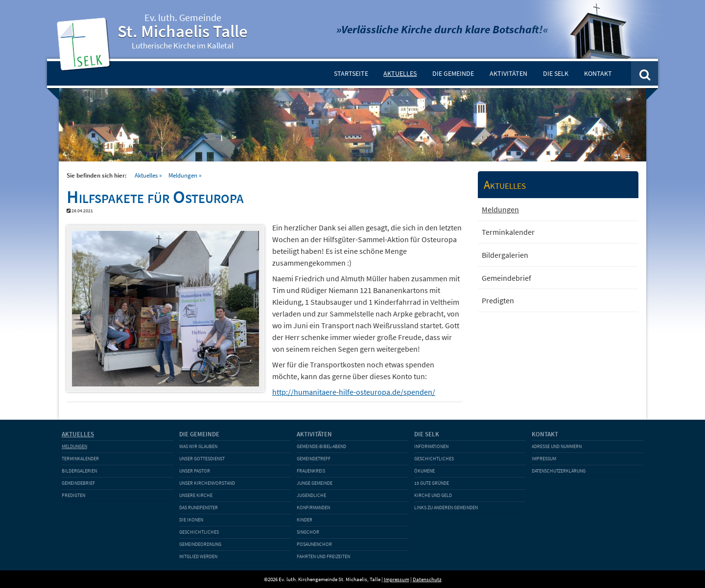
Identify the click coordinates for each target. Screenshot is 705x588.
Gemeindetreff (314, 459)
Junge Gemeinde (315, 483)
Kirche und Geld (433, 495)
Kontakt (598, 73)
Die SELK (556, 73)
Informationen (431, 446)
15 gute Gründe (432, 483)
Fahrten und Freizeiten (323, 556)
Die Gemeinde (453, 73)
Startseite (351, 73)
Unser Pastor (195, 471)
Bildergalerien (505, 255)
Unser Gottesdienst (202, 459)
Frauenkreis (311, 471)
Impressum (544, 459)
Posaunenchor (314, 544)
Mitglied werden (198, 556)
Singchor (308, 532)
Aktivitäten (508, 73)
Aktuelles (400, 73)
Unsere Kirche (196, 495)
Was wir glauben (198, 446)
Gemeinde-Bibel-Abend (321, 446)
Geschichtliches (199, 532)
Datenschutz (427, 579)
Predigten (498, 300)
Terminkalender (508, 232)
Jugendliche (311, 495)
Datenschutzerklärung (559, 471)
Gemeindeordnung (200, 544)
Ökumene (424, 471)
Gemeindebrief (506, 278)
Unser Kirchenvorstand (207, 483)
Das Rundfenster (199, 508)
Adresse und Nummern (557, 446)
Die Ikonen (191, 520)
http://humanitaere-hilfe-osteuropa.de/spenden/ (354, 392)
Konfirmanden (313, 508)
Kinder (305, 520)
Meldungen (183, 175)
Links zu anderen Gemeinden (446, 508)
